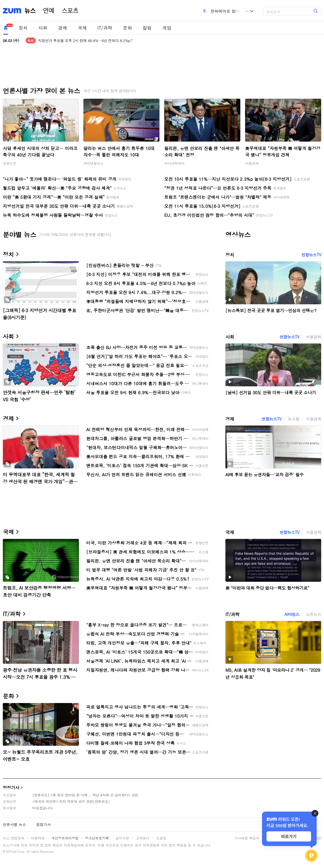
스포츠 (70, 11)
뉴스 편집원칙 (14, 838)
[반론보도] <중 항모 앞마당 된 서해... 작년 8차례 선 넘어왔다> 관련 (85, 795)
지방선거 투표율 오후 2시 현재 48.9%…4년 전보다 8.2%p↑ (86, 40)
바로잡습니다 (43, 808)
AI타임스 (292, 614)
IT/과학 (105, 28)
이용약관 (38, 838)
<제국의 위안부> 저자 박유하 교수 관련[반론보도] (71, 801)
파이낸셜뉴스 (94, 163)
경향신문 (10, 163)
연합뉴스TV (311, 255)
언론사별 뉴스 (14, 824)
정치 (23, 28)
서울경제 (252, 163)
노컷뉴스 (314, 614)
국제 (82, 28)
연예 (49, 11)
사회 (43, 28)
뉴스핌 (294, 419)
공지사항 (122, 838)
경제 (63, 28)
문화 (127, 28)
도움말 (161, 838)
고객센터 (143, 838)
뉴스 (30, 11)
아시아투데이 (174, 163)
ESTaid (11, 852)
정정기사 (11, 787)
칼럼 (147, 28)
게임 (167, 28)
